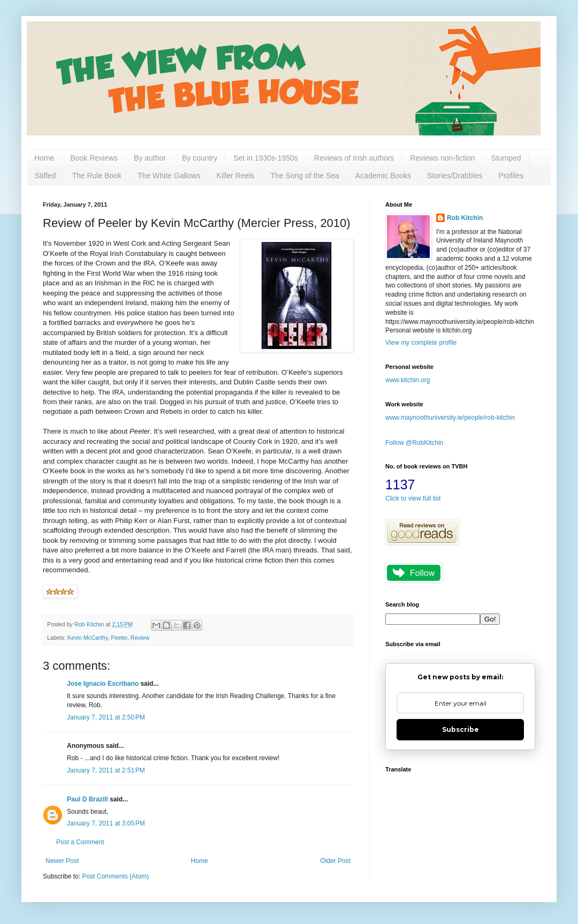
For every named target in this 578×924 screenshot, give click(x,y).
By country (200, 158)
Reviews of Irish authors (354, 158)
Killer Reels (236, 176)
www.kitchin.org (408, 380)
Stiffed (45, 176)
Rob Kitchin (465, 218)
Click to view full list (413, 498)
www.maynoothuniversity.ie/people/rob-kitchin (450, 418)
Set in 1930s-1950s (266, 158)
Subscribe (461, 729)
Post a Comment (80, 842)
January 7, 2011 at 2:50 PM (106, 717)
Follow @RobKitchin (414, 443)
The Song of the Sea (305, 176)
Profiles (511, 176)
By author (150, 158)
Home (44, 158)
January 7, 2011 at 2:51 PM (106, 770)
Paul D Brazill (88, 799)
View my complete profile (421, 343)
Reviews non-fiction (442, 158)
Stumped (506, 158)
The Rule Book (97, 176)
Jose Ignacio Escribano (103, 684)
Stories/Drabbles (455, 176)
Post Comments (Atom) (115, 876)
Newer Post (62, 861)
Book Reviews (94, 158)
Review (140, 638)
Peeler (119, 638)
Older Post (335, 861)
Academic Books (383, 176)
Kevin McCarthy (88, 638)
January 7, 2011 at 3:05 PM (106, 823)
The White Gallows (169, 176)
